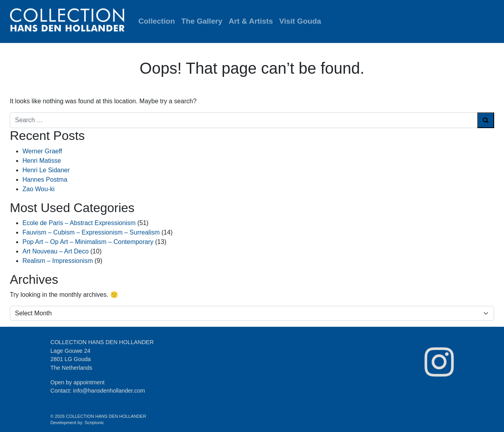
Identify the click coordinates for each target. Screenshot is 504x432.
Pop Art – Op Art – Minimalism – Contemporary (88, 242)
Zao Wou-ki (39, 189)
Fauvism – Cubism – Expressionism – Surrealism (91, 232)
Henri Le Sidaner (46, 170)
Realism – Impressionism (58, 261)
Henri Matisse (42, 161)
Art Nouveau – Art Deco (56, 251)
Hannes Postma (45, 180)
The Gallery (202, 21)
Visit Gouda (300, 21)
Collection (157, 21)
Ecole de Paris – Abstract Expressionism (79, 223)
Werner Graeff (42, 151)
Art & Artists (251, 21)
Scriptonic (94, 423)
